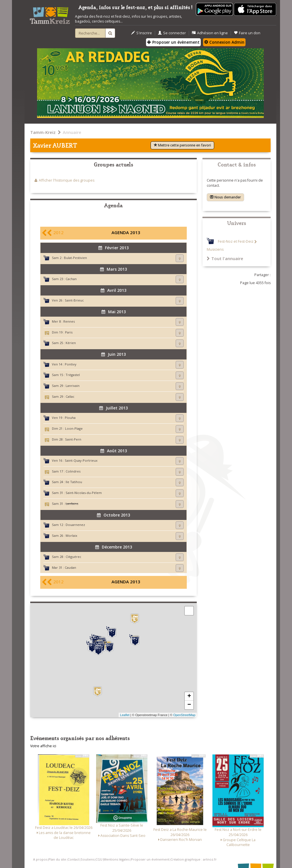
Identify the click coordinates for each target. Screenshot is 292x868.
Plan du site (57, 859)
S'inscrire (142, 33)
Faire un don (247, 33)
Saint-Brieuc (74, 300)
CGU (99, 859)
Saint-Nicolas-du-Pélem (84, 493)
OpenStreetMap (184, 715)
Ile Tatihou (74, 482)
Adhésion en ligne (210, 33)
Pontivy (71, 364)
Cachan (71, 279)
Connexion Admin (224, 42)
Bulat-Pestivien (75, 258)
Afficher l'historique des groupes (67, 180)
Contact (74, 859)
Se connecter (172, 33)
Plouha (70, 418)
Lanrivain (73, 386)
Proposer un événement (150, 859)
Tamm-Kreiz (43, 132)
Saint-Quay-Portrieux (81, 460)
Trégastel (73, 375)
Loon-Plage (74, 428)
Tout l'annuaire (225, 258)
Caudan (70, 567)
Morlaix (71, 536)
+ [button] (189, 696)
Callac (70, 396)
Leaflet (125, 715)
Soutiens (88, 859)
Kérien (71, 343)
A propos (40, 859)
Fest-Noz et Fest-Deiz (236, 242)
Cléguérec (73, 557)
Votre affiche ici (43, 746)
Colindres (73, 471)
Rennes (69, 321)
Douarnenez (75, 525)
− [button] (189, 705)
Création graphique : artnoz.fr (194, 859)
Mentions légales (116, 859)
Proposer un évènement (173, 42)
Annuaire (72, 132)
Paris (69, 332)
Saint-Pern (73, 439)
